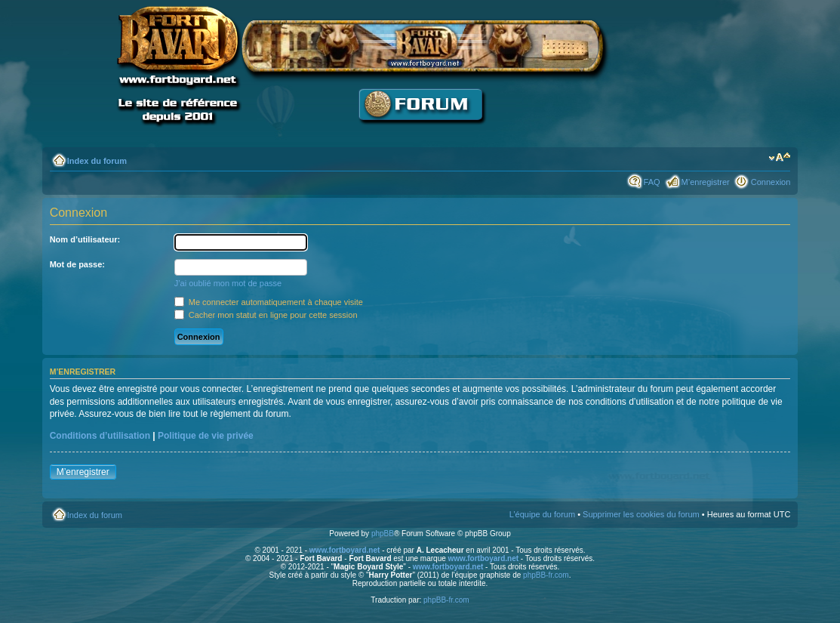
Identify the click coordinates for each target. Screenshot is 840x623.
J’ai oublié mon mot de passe (228, 283)
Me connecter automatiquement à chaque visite (269, 302)
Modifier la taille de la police (779, 158)
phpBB (383, 534)
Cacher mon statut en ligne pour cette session (266, 315)
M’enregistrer (706, 182)
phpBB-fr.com (546, 575)
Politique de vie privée (206, 436)
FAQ (652, 182)
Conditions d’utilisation (100, 436)
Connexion (771, 182)
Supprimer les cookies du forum (641, 514)
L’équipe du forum (542, 514)
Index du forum (97, 161)
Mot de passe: (77, 264)
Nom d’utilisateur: (85, 239)
